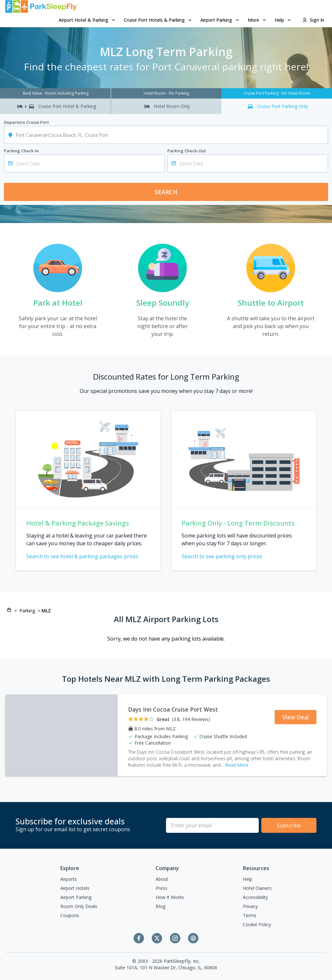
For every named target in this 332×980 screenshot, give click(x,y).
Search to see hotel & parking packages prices (86, 556)
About (162, 879)
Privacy (250, 906)
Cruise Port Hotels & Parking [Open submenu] (158, 20)
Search (166, 192)
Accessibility (255, 897)
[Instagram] (175, 938)
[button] (87, 20)
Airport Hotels (75, 888)
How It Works (170, 897)
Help (248, 879)
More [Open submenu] (257, 20)
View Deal (296, 717)
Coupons (70, 915)
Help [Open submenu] (283, 20)
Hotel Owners (257, 888)
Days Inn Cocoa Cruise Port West (173, 709)
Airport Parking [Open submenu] (220, 20)
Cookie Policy (257, 924)
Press (161, 888)
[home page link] (41, 6)
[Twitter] (157, 938)
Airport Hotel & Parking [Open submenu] (87, 20)
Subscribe (289, 825)
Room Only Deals (79, 906)
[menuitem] (87, 20)
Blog (160, 906)
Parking (27, 611)
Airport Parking (76, 897)
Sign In (313, 20)
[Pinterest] (193, 938)
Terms (250, 915)
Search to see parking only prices (226, 556)
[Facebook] (139, 938)
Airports (69, 879)
